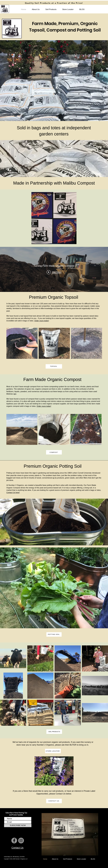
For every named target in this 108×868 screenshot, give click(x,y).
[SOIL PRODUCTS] (54, 732)
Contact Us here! (13, 493)
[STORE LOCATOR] (53, 751)
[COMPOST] (54, 452)
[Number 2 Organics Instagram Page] (21, 841)
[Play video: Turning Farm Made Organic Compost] (54, 272)
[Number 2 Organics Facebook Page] (14, 841)
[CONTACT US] (54, 801)
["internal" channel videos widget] (54, 269)
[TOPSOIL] (54, 366)
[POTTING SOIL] (54, 634)
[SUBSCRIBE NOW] (18, 825)
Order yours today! (42, 321)
